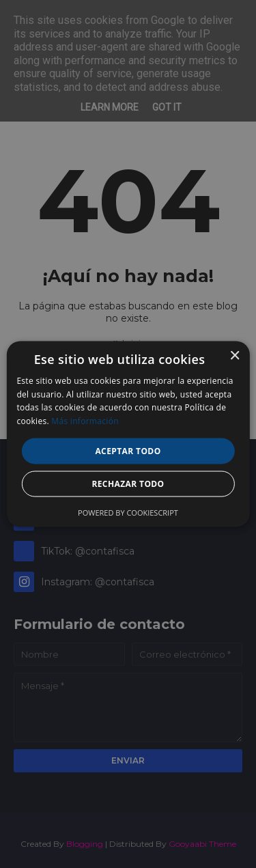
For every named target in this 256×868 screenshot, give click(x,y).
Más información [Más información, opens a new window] (85, 421)
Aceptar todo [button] (128, 451)
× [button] (234, 355)
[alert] (128, 434)
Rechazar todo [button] (128, 484)
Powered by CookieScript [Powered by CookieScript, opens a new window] (128, 513)
